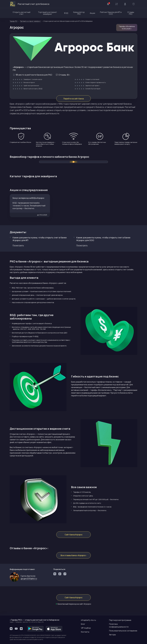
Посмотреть (18, 245)
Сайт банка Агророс (74, 535)
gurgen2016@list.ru (29, 578)
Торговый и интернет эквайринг (47, 13)
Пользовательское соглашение (123, 631)
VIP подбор (86, 628)
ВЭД (66, 13)
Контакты (85, 632)
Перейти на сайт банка (74, 99)
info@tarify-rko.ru (88, 620)
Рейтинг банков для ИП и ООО (111, 13)
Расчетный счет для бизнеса (30, 4)
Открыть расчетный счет (21, 13)
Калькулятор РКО (79, 13)
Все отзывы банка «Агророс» (73, 555)
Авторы (112, 635)
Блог (83, 624)
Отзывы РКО (131, 13)
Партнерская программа (120, 620)
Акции (92, 13)
